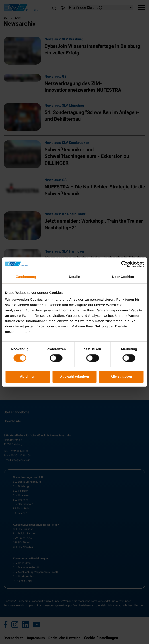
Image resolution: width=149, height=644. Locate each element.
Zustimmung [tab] (26, 277)
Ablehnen (28, 376)
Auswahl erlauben (75, 376)
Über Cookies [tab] (123, 277)
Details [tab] (75, 277)
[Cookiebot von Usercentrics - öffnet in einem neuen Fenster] (124, 264)
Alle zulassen (121, 376)
